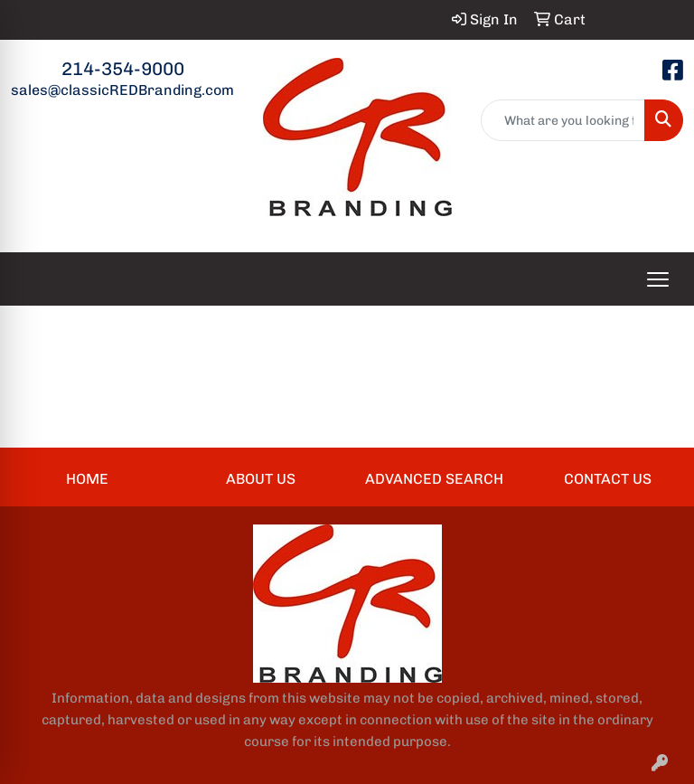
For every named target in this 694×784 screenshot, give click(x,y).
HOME (87, 479)
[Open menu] (658, 279)
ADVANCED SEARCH (434, 479)
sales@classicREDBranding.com (122, 90)
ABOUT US (261, 479)
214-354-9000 (123, 69)
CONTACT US (608, 479)
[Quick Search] (563, 120)
